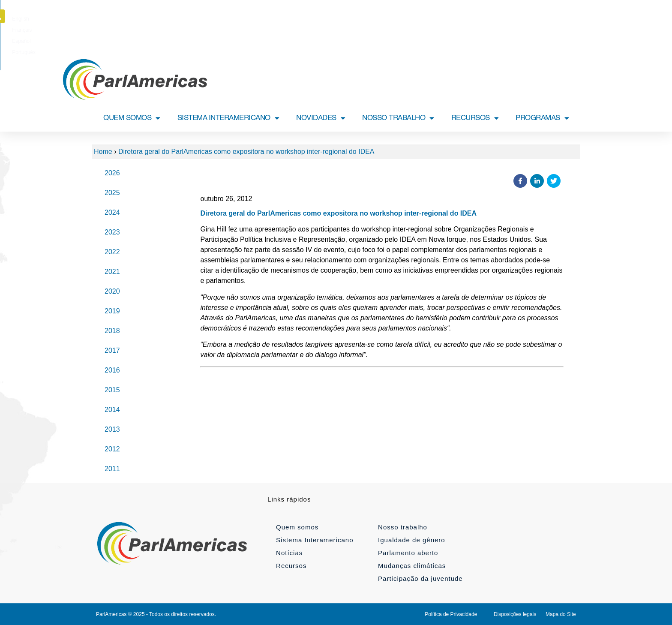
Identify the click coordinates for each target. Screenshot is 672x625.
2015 (112, 390)
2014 (112, 410)
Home (103, 152)
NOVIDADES (321, 118)
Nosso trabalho (403, 527)
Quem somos (297, 527)
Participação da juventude (420, 578)
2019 (112, 311)
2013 (112, 429)
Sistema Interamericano (315, 540)
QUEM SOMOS (132, 118)
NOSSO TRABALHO (398, 118)
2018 (112, 331)
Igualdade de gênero (412, 540)
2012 (112, 449)
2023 (112, 232)
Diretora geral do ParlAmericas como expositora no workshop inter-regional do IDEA (246, 152)
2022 (112, 252)
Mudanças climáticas (412, 566)
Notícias (289, 553)
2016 (112, 370)
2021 (112, 272)
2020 (112, 291)
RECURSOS (475, 118)
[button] (582, 16)
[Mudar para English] (296, 19)
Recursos (291, 566)
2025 (112, 193)
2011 (112, 469)
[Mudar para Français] (324, 19)
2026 (112, 173)
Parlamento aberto (408, 553)
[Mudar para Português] (381, 19)
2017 (112, 350)
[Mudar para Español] (351, 19)
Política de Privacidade (451, 614)
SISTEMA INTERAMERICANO (228, 118)
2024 (112, 212)
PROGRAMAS (542, 118)
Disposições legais (515, 614)
